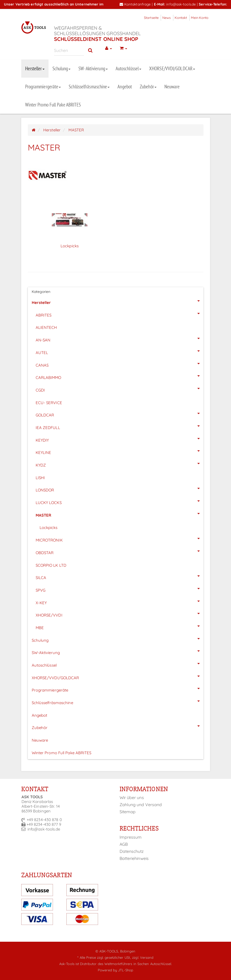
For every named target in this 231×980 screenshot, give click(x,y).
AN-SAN (120, 339)
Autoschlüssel (128, 68)
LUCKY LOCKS (120, 501)
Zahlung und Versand (141, 805)
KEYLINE (120, 451)
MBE (120, 626)
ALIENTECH (46, 327)
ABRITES (120, 314)
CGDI (120, 389)
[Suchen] (69, 50)
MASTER (120, 514)
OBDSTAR (120, 551)
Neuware (172, 87)
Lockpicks (70, 246)
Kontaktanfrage (135, 4)
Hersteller (35, 68)
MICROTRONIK (120, 539)
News (166, 18)
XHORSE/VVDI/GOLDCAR (172, 68)
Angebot (125, 87)
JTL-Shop (126, 970)
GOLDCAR (120, 414)
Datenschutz (132, 851)
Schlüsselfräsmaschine (89, 87)
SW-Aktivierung (93, 68)
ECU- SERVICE (49, 403)
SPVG (120, 589)
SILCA (120, 576)
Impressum (131, 837)
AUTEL (120, 351)
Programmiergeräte (43, 87)
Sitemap (128, 812)
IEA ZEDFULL (120, 426)
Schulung (62, 68)
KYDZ (120, 464)
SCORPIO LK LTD (51, 565)
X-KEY (120, 601)
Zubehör (148, 87)
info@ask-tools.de (181, 4)
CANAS (120, 364)
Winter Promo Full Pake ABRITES (53, 105)
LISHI (40, 478)
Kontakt (181, 18)
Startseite (151, 18)
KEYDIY (120, 439)
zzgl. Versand (143, 957)
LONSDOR (120, 489)
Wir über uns (132, 797)
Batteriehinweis (134, 858)
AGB (124, 844)
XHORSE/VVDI (120, 614)
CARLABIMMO (120, 376)
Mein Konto (200, 18)
